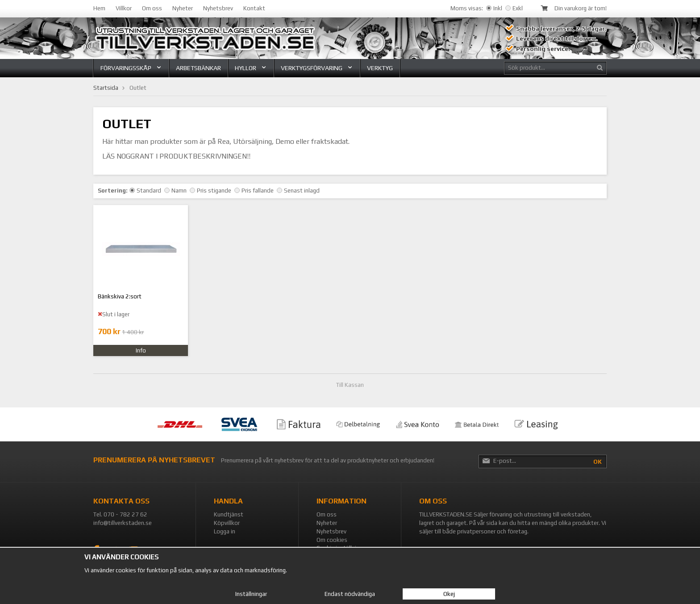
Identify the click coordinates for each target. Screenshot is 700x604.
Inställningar (251, 594)
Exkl (514, 8)
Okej (449, 594)
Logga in (225, 531)
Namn (175, 191)
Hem (99, 8)
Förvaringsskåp (131, 68)
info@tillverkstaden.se (123, 523)
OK (598, 462)
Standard (145, 191)
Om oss (152, 8)
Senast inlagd (298, 191)
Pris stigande (210, 191)
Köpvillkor (227, 523)
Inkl (494, 8)
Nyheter (183, 8)
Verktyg (380, 68)
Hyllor (251, 68)
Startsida (106, 88)
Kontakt (254, 8)
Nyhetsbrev (218, 8)
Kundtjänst (229, 514)
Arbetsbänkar (198, 68)
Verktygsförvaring (317, 68)
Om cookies (332, 540)
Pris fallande (254, 191)
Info (141, 350)
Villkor (124, 8)
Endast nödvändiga (350, 594)
